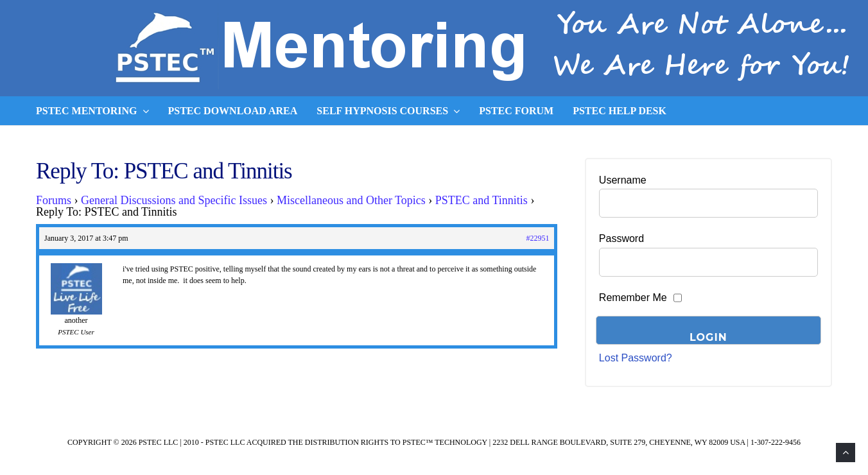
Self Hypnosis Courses (388, 111)
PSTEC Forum (516, 111)
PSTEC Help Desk (620, 111)
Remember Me (633, 298)
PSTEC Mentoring (92, 111)
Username (623, 180)
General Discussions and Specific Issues (174, 200)
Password (621, 238)
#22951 (537, 238)
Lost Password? (636, 358)
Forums (54, 200)
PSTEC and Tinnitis (482, 200)
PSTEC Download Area (233, 111)
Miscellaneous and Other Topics (351, 200)
